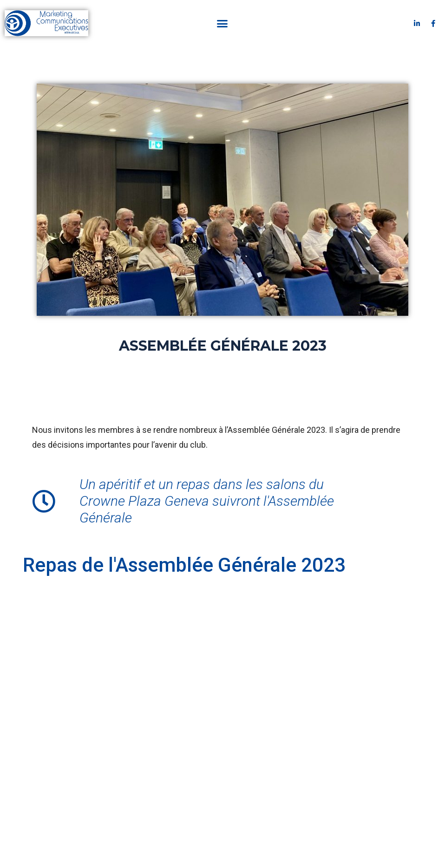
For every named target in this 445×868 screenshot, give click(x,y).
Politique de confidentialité (281, 810)
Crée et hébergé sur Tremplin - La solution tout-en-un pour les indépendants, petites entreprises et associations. (223, 847)
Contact (139, 810)
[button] (222, 23)
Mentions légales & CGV (197, 810)
